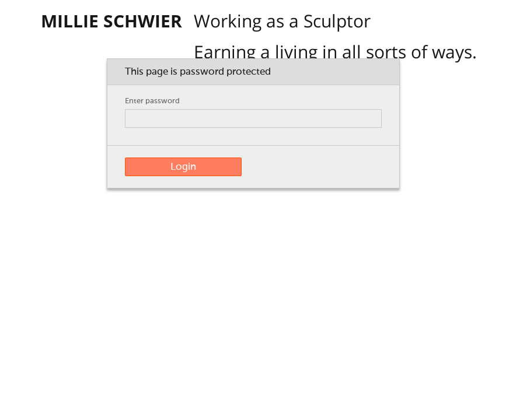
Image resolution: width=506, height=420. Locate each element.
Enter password (152, 101)
